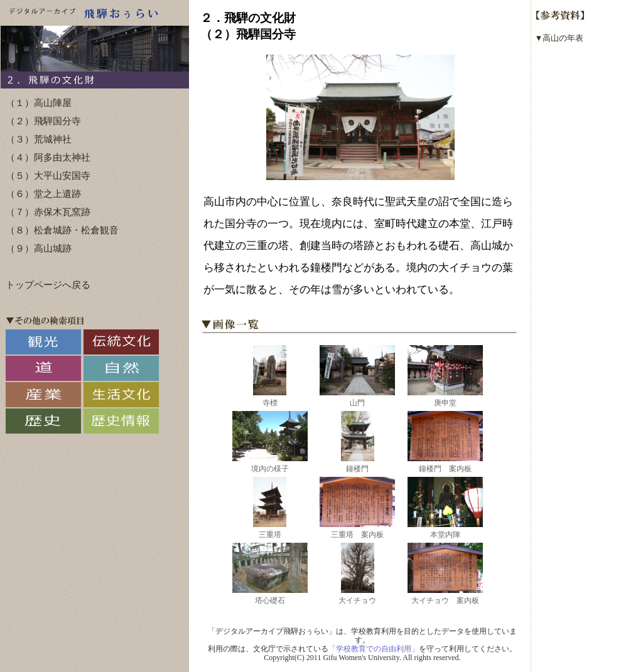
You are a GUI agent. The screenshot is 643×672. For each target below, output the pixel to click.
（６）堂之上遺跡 (43, 194)
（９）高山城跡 (39, 248)
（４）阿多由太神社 (48, 157)
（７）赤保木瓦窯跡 (48, 212)
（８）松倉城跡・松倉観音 (62, 230)
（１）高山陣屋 (39, 103)
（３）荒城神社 (39, 139)
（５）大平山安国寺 (48, 176)
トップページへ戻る (48, 285)
